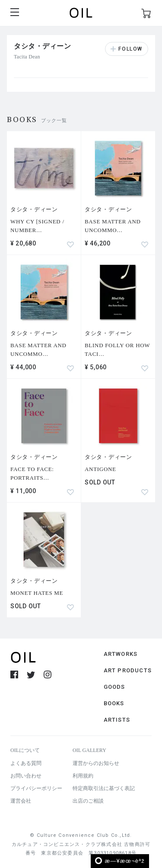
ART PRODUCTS (128, 670)
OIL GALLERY (89, 750)
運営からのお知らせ (96, 763)
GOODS (114, 687)
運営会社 (21, 801)
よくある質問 (26, 763)
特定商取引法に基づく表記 (104, 788)
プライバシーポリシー (36, 788)
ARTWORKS (121, 654)
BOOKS (114, 703)
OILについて (25, 750)
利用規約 (83, 776)
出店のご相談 (88, 801)
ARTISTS (117, 720)
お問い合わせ (26, 776)
